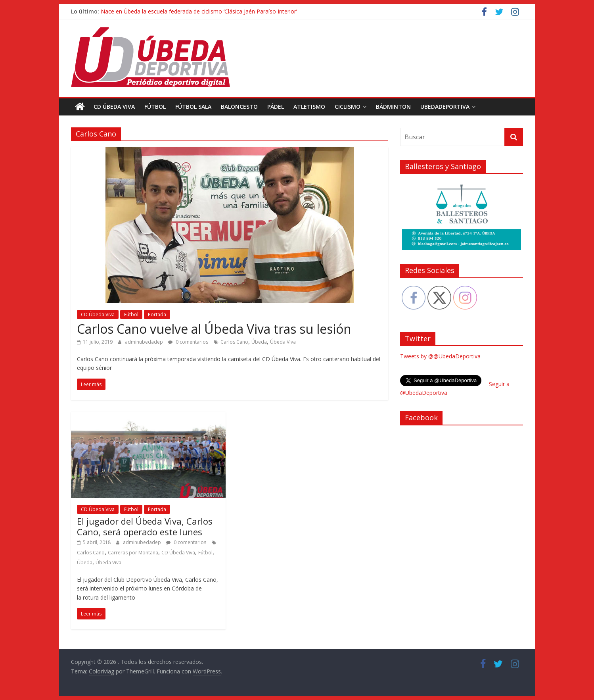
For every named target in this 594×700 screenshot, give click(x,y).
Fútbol (155, 107)
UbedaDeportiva (445, 107)
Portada (157, 314)
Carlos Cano (234, 342)
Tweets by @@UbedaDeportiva (440, 356)
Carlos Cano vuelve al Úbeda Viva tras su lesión (214, 329)
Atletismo (309, 107)
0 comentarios (188, 342)
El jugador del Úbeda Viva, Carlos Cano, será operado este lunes (145, 526)
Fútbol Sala (193, 107)
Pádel (276, 107)
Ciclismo (348, 107)
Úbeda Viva (283, 342)
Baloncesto (239, 107)
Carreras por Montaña (133, 553)
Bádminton (393, 107)
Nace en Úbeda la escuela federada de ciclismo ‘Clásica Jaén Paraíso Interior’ (199, 11)
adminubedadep (145, 342)
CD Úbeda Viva (114, 107)
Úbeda (259, 342)
